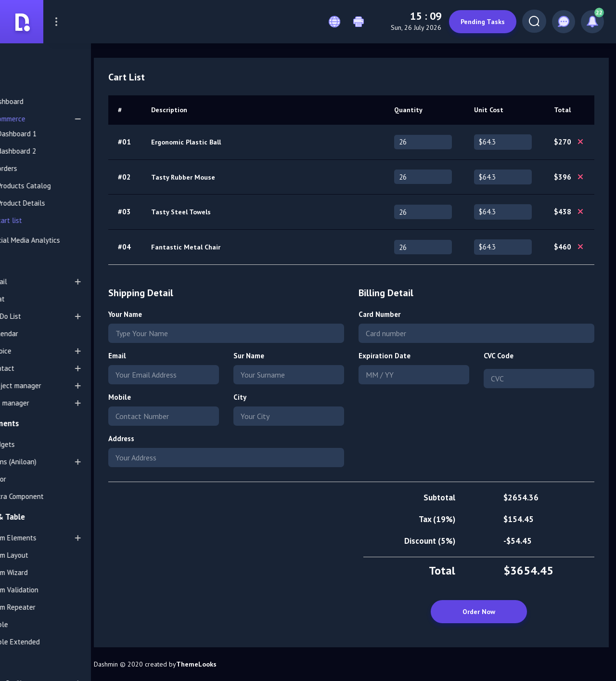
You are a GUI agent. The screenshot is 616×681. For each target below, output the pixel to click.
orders (42, 168)
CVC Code (510, 356)
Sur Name (283, 356)
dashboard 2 (51, 151)
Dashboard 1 (51, 134)
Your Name (171, 314)
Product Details (56, 203)
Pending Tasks (478, 22)
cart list (44, 220)
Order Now (479, 612)
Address (167, 439)
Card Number (403, 314)
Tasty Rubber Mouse (228, 177)
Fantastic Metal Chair (231, 247)
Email (163, 356)
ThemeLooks (242, 664)
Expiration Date (408, 356)
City (274, 397)
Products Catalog (58, 186)
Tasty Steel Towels (226, 212)
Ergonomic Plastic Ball (231, 142)
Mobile (165, 397)
